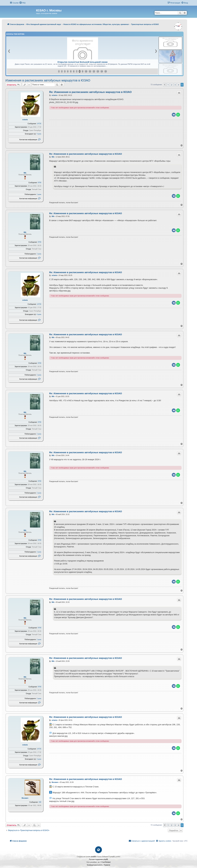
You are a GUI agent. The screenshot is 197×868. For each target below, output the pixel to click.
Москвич (25, 798)
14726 (39, 124)
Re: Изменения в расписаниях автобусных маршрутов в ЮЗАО (90, 92)
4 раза (39, 134)
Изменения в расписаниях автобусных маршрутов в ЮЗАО (48, 80)
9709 (39, 183)
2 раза (39, 194)
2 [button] (172, 85)
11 (90, 71)
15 (106, 71)
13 (98, 71)
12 (94, 71)
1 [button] (168, 85)
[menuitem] (22, 3)
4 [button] (179, 85)
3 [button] (175, 85)
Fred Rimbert (106, 862)
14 (102, 71)
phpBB (93, 857)
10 (86, 71)
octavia (25, 120)
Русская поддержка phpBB (98, 859)
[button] (165, 85)
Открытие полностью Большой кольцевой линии (83, 62)
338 (40, 802)
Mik (25, 173)
